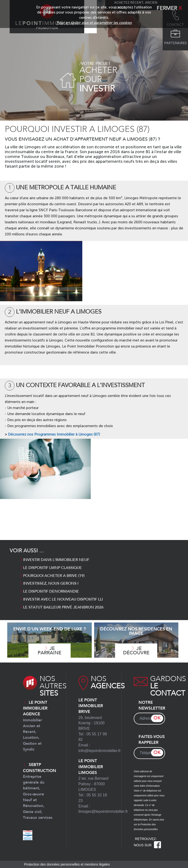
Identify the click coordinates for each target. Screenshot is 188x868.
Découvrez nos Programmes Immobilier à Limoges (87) (54, 434)
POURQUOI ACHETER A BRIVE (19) (52, 576)
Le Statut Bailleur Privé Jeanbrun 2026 (61, 608)
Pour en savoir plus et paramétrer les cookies (94, 23)
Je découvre (136, 651)
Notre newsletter (152, 706)
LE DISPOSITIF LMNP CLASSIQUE (51, 568)
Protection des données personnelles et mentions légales (67, 864)
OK (157, 718)
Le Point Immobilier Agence (35, 726)
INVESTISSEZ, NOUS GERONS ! (49, 584)
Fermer (169, 9)
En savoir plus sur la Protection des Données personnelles (149, 824)
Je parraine (49, 651)
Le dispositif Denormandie (49, 592)
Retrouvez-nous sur (147, 842)
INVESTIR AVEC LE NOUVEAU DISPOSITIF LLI (62, 600)
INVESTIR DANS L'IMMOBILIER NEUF (54, 560)
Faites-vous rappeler (152, 740)
